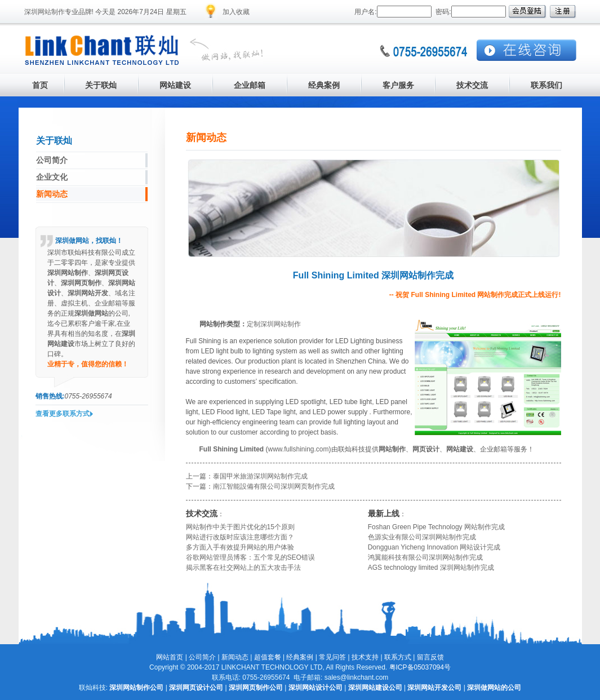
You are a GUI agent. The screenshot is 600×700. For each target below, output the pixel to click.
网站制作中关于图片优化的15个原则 (240, 527)
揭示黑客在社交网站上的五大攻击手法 (243, 568)
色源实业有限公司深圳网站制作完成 (422, 537)
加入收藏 (236, 12)
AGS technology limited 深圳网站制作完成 (431, 568)
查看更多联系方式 (63, 414)
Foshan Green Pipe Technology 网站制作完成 (436, 527)
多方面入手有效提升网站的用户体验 (240, 547)
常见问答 (332, 657)
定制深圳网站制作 (274, 324)
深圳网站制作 (45, 12)
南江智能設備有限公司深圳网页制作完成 (274, 486)
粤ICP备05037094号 (420, 667)
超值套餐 (268, 657)
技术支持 (365, 657)
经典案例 (300, 657)
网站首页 (170, 657)
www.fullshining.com (299, 449)
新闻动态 (235, 657)
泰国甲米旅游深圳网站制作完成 (260, 476)
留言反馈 (430, 657)
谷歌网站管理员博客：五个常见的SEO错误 (250, 557)
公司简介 (202, 657)
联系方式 (398, 657)
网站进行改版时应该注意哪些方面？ (240, 537)
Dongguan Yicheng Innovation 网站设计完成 (434, 547)
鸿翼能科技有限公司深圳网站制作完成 (425, 557)
